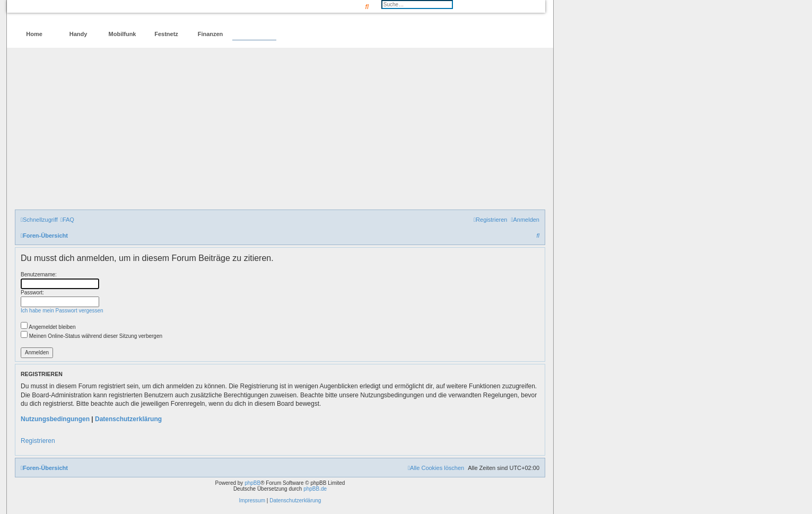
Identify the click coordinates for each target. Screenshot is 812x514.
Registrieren (38, 441)
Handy (78, 34)
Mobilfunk (123, 34)
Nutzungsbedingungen (55, 419)
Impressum (252, 500)
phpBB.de (315, 489)
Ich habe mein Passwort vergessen (62, 311)
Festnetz (166, 34)
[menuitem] (67, 220)
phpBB (252, 483)
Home (34, 34)
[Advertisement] (280, 130)
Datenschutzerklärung (128, 419)
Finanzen (211, 34)
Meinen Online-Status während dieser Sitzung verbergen (91, 336)
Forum (254, 34)
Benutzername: (39, 275)
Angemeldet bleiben (48, 327)
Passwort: (32, 293)
